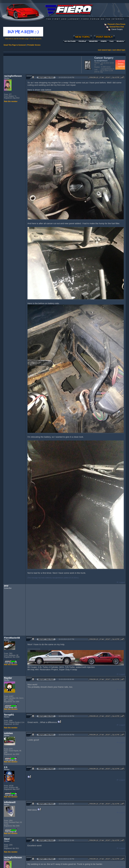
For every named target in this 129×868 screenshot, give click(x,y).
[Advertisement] (42, 64)
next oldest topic (119, 50)
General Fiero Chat (117, 27)
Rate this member (11, 101)
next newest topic (105, 50)
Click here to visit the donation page (17, 39)
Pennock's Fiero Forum (116, 24)
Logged (122, 582)
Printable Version (34, 45)
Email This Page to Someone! (15, 45)
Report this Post (46, 77)
